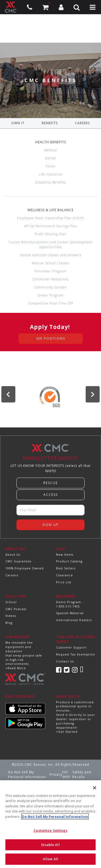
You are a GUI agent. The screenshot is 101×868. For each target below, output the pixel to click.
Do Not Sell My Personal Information (27, 774)
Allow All (50, 859)
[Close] (95, 788)
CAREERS (82, 123)
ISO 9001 (67, 774)
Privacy (56, 774)
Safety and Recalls (82, 774)
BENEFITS (50, 123)
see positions (51, 338)
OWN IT (18, 123)
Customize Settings (50, 830)
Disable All (50, 845)
